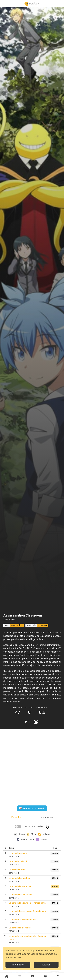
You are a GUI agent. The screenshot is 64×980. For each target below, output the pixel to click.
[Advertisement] (32, 606)
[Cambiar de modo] (45, 976)
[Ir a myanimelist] (28, 722)
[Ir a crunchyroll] (36, 722)
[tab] (16, 817)
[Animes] (20, 976)
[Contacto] (32, 976)
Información (18, 965)
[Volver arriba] (58, 976)
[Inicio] (7, 976)
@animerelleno (17, 625)
